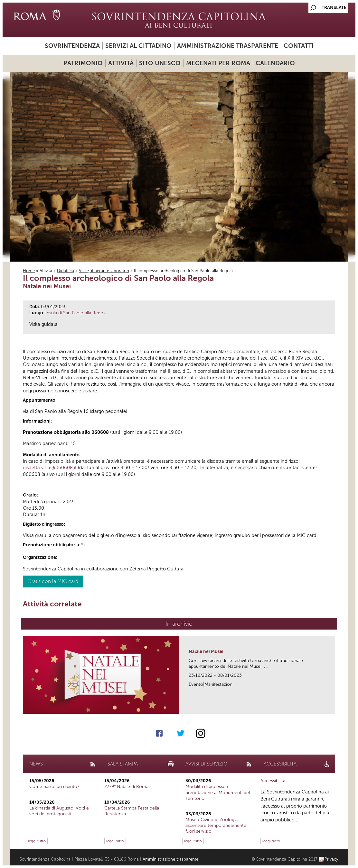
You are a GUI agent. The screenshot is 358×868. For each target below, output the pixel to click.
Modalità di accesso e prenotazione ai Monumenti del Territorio (218, 792)
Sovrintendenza (72, 46)
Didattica (66, 271)
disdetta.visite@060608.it (50, 468)
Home (29, 271)
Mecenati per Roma (218, 63)
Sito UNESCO (160, 63)
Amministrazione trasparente (228, 46)
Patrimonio (83, 63)
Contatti (299, 46)
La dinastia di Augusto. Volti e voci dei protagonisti (59, 811)
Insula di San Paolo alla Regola (76, 313)
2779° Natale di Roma (126, 787)
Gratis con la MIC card (53, 581)
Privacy (331, 859)
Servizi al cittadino (138, 46)
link (332, 707)
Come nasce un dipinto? (54, 787)
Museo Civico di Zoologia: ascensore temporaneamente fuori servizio (216, 825)
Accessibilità (273, 781)
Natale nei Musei (206, 652)
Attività (121, 63)
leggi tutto (37, 841)
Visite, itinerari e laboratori (104, 271)
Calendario (275, 63)
